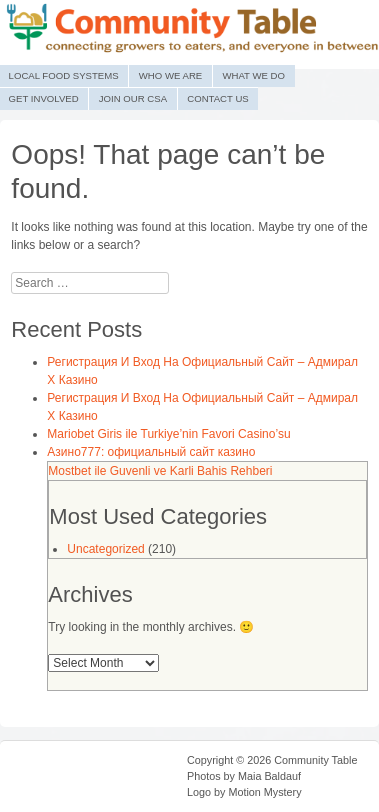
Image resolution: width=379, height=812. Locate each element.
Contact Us (217, 98)
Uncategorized (105, 549)
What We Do (253, 75)
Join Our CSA (133, 98)
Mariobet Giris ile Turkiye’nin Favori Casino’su (168, 434)
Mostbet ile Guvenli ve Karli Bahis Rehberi (160, 471)
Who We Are (170, 75)
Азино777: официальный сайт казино (151, 452)
